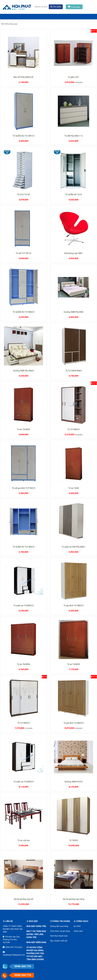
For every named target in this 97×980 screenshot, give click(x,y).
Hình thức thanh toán (59, 936)
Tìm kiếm (56, 7)
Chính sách (78, 931)
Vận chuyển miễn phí (59, 941)
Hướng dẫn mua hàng (59, 926)
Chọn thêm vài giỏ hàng (60, 931)
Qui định (77, 926)
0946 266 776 (11, 947)
